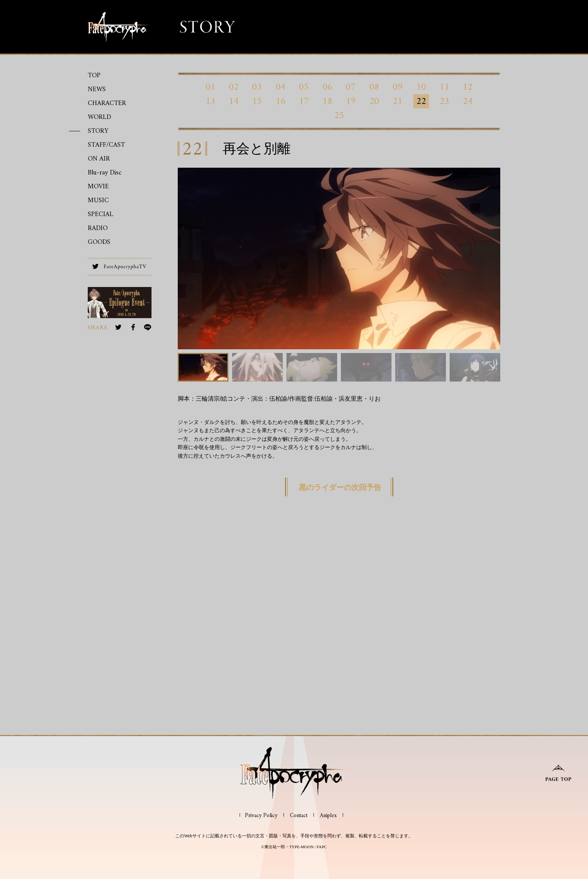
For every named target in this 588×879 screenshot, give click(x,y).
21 (397, 101)
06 (327, 87)
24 (468, 101)
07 (351, 87)
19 (351, 101)
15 (257, 101)
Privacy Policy (261, 816)
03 (257, 87)
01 (210, 87)
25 (339, 116)
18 (327, 101)
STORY (98, 131)
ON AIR (99, 159)
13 (210, 101)
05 (304, 87)
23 (444, 101)
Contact (299, 816)
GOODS (99, 242)
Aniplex (328, 816)
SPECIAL (100, 214)
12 (468, 87)
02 (234, 87)
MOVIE (98, 187)
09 (397, 87)
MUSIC (98, 201)
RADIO (98, 228)
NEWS (97, 89)
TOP (94, 76)
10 (421, 87)
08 (374, 87)
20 (374, 101)
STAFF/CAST (106, 145)
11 (444, 87)
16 (280, 101)
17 (304, 101)
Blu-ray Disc (105, 173)
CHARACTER (107, 103)
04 (280, 87)
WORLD (99, 117)
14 (234, 101)
